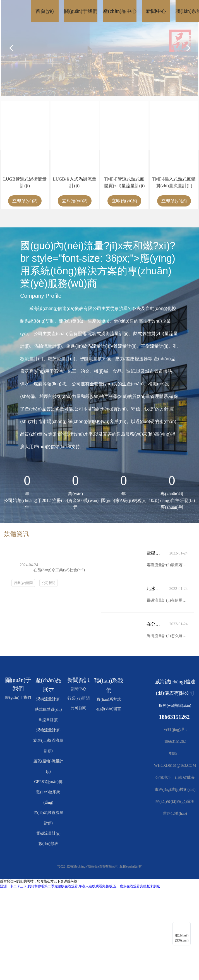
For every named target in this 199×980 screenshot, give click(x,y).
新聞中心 (78, 689)
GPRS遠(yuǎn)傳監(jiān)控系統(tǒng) (48, 792)
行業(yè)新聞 (23, 583)
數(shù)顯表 (48, 844)
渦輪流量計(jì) (48, 730)
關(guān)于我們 (18, 697)
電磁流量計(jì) (48, 833)
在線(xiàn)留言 (109, 709)
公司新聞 (49, 583)
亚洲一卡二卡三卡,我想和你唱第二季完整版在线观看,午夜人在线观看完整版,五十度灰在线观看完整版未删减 (80, 886)
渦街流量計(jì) (48, 699)
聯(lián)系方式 (109, 699)
